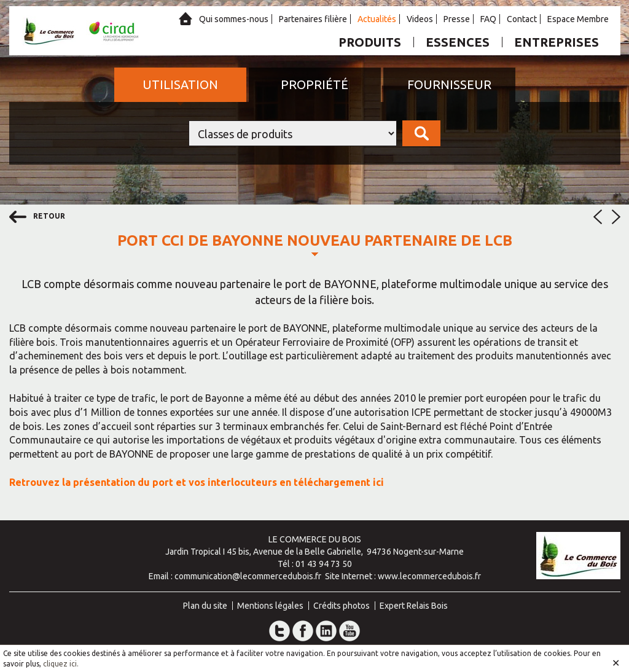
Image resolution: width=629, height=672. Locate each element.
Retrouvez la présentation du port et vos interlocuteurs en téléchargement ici (197, 482)
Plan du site (205, 606)
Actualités (377, 19)
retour (37, 217)
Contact (522, 19)
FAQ (488, 19)
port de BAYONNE (331, 284)
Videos (420, 19)
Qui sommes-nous (234, 19)
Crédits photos (342, 606)
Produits (370, 42)
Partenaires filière (313, 19)
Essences (458, 42)
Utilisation (180, 84)
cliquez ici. (61, 664)
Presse (457, 19)
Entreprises (557, 42)
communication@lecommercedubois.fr (248, 576)
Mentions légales (270, 606)
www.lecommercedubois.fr (429, 576)
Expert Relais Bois (414, 606)
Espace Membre (578, 19)
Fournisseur (449, 84)
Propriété (314, 84)
